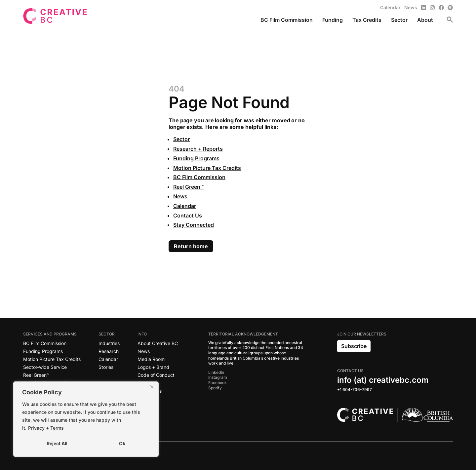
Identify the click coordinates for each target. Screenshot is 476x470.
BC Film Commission (199, 177)
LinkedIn (216, 372)
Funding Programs (196, 158)
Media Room (151, 359)
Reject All (57, 443)
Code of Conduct (156, 375)
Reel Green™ (188, 187)
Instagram (218, 377)
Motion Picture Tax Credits (207, 168)
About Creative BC (158, 343)
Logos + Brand (153, 367)
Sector (181, 139)
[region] (86, 419)
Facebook (218, 383)
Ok (122, 443)
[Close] (152, 387)
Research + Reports (198, 149)
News (180, 196)
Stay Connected (194, 225)
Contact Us (188, 215)
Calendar (185, 206)
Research (109, 351)
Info (144, 334)
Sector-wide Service (45, 367)
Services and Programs (52, 334)
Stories (106, 367)
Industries (109, 343)
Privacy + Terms (46, 428)
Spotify (215, 388)
